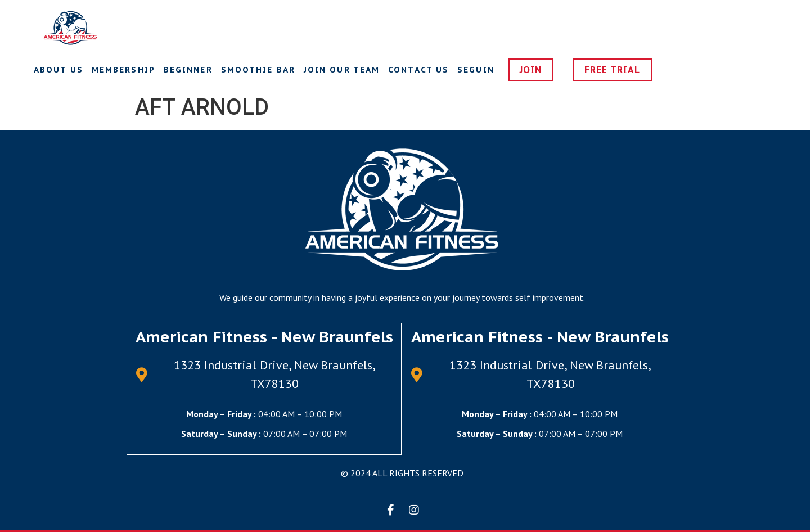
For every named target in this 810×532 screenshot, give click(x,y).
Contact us (418, 70)
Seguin (476, 70)
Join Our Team (342, 70)
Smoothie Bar (258, 70)
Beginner (188, 70)
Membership (123, 70)
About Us (58, 70)
